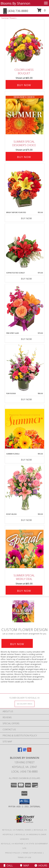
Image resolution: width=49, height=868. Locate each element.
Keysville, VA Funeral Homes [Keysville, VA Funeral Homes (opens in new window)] (17, 830)
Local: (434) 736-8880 (25, 772)
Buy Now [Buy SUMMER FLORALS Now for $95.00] (26, 460)
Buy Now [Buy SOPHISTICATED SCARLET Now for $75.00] (26, 279)
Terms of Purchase (32, 853)
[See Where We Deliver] (25, 704)
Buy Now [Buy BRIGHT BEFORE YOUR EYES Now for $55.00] (26, 218)
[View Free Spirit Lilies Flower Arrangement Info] (25, 308)
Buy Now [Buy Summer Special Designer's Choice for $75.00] (24, 157)
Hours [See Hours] (41, 865)
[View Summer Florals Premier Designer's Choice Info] (25, 429)
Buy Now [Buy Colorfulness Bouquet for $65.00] (24, 85)
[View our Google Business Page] (25, 751)
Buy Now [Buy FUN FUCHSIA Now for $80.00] (26, 399)
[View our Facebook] (20, 751)
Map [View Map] (25, 865)
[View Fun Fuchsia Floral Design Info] (25, 368)
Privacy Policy (13, 853)
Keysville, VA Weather (12, 844)
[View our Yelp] (29, 751)
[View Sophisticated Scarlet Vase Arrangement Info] (25, 248)
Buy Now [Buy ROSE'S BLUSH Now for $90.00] (26, 520)
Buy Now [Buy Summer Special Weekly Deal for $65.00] (24, 591)
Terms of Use (25, 857)
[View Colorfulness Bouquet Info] (25, 43)
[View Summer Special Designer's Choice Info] (25, 115)
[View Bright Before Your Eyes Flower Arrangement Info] (25, 187)
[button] (41, 11)
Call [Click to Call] (8, 865)
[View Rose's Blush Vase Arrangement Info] (25, 489)
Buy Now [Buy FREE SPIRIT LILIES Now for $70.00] (26, 339)
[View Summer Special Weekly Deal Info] (25, 549)
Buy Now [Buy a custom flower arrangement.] (17, 644)
